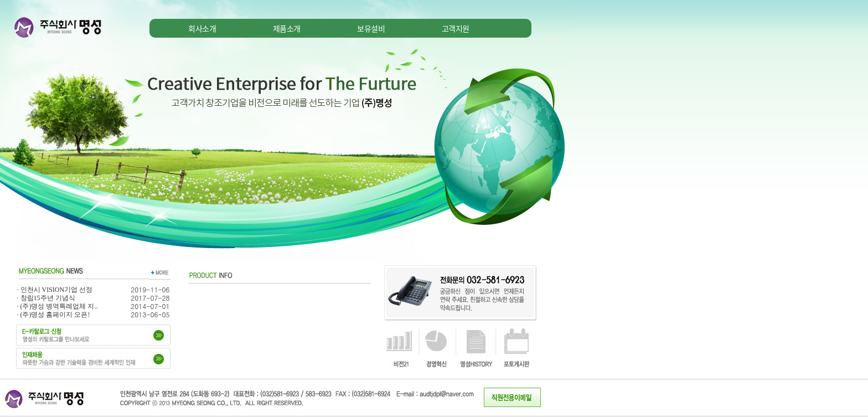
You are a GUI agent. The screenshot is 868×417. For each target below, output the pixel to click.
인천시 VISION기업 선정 (57, 290)
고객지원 (456, 28)
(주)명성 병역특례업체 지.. (59, 306)
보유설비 (371, 28)
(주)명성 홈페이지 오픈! (55, 315)
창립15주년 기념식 (48, 298)
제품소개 (287, 28)
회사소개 (202, 28)
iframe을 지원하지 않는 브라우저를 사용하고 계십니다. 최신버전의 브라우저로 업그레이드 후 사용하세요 (277, 159)
